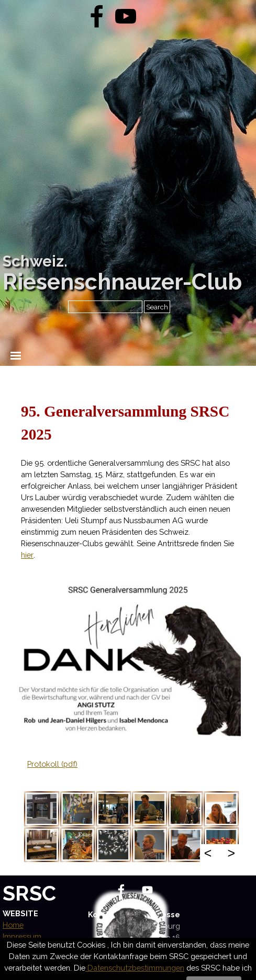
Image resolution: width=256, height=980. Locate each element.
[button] (42, 809)
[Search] (105, 307)
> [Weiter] (231, 853)
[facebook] (97, 16)
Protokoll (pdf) (52, 764)
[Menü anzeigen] (16, 356)
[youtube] (126, 16)
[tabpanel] (130, 480)
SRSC (29, 893)
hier (27, 555)
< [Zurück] (208, 853)
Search (157, 307)
